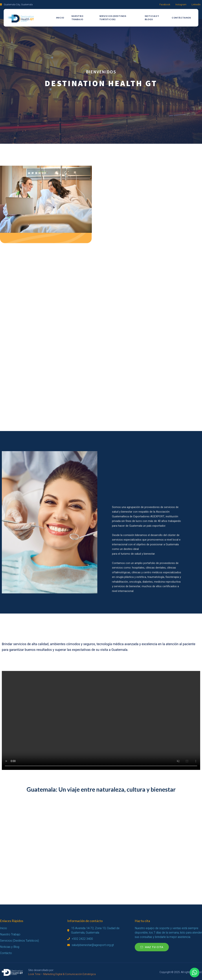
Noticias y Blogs (152, 18)
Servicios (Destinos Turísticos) (113, 18)
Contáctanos (181, 18)
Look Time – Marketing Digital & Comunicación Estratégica (62, 974)
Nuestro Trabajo (77, 18)
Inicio (60, 18)
